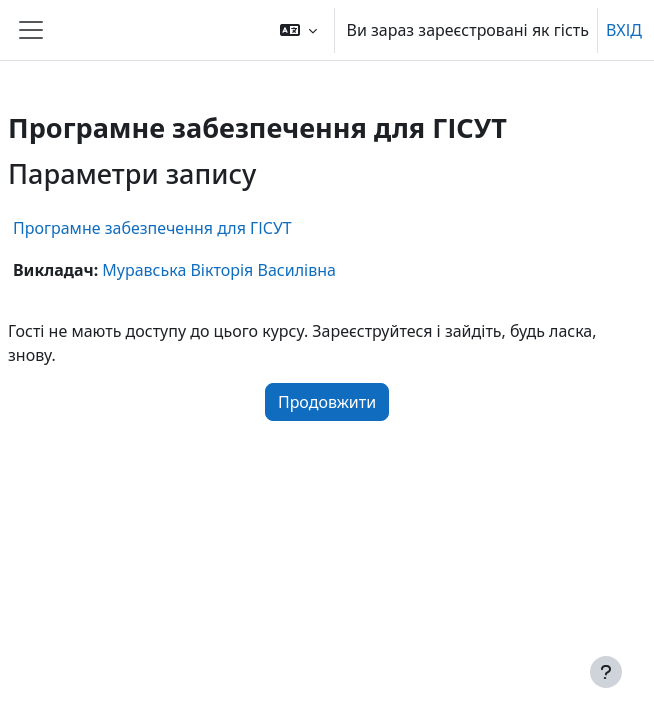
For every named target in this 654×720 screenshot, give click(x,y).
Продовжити (327, 402)
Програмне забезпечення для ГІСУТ (152, 228)
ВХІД (624, 30)
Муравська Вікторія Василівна (219, 270)
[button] (298, 30)
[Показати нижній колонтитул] (606, 672)
